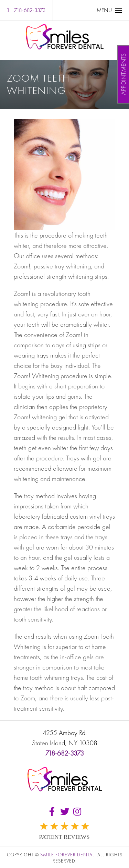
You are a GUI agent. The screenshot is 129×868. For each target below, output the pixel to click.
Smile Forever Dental (67, 855)
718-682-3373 (26, 10)
